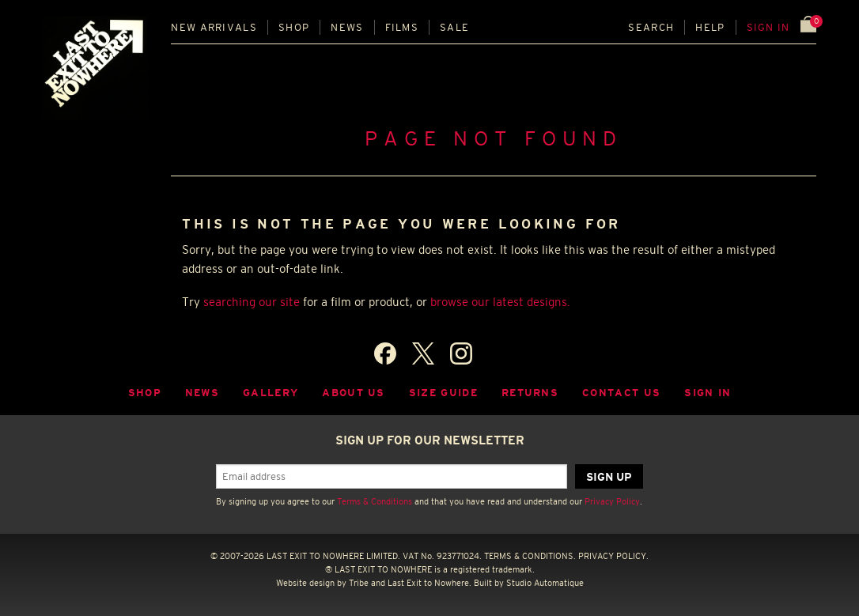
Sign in (768, 27)
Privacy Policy (612, 501)
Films (402, 27)
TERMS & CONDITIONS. (530, 556)
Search (651, 27)
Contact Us (621, 393)
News (347, 27)
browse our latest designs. (500, 302)
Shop (294, 27)
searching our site (252, 302)
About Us (354, 393)
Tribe (359, 583)
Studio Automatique (545, 583)
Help (710, 27)
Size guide (443, 393)
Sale (454, 27)
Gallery (271, 393)
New (214, 27)
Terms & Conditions (375, 501)
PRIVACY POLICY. (613, 556)
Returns (530, 393)
